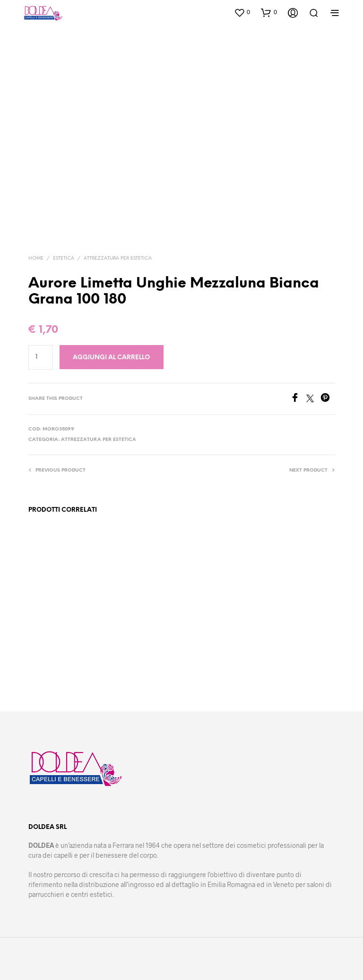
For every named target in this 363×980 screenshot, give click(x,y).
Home (36, 258)
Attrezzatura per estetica (118, 258)
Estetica (64, 258)
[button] (242, 12)
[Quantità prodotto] (40, 357)
